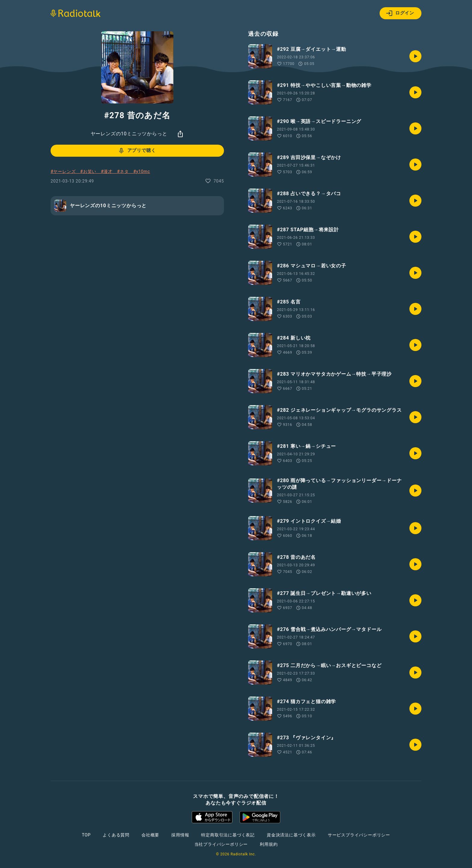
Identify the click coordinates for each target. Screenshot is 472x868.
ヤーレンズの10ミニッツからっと (129, 134)
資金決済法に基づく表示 (291, 835)
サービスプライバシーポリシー (359, 835)
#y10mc (142, 171)
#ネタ (125, 171)
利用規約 (269, 844)
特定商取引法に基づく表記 (228, 835)
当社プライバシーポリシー (221, 844)
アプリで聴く (137, 151)
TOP (86, 835)
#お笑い (90, 171)
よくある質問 (116, 835)
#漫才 (109, 171)
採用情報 (180, 835)
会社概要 (150, 835)
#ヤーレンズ (65, 171)
